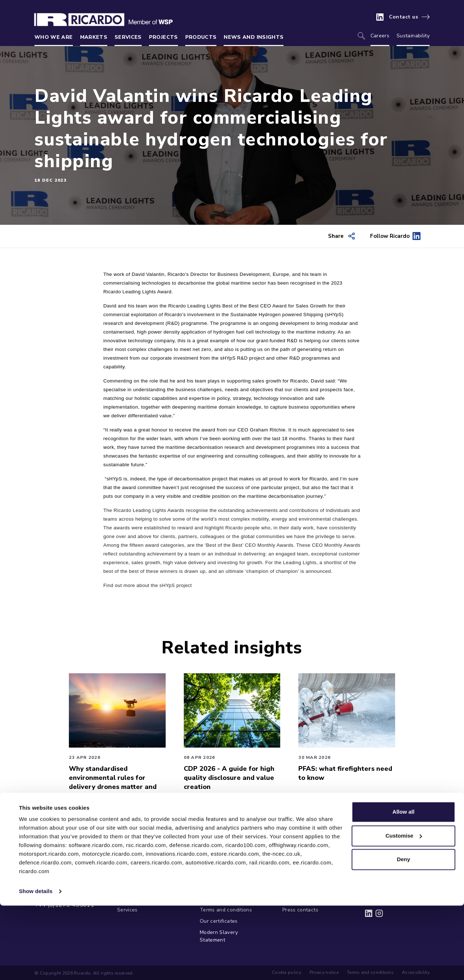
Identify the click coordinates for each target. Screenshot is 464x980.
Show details (36, 966)
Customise (404, 910)
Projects (163, 37)
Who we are (54, 37)
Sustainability (413, 36)
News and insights (254, 37)
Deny (404, 934)
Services (128, 37)
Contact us (404, 17)
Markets (94, 37)
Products (201, 37)
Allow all (404, 886)
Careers (380, 36)
